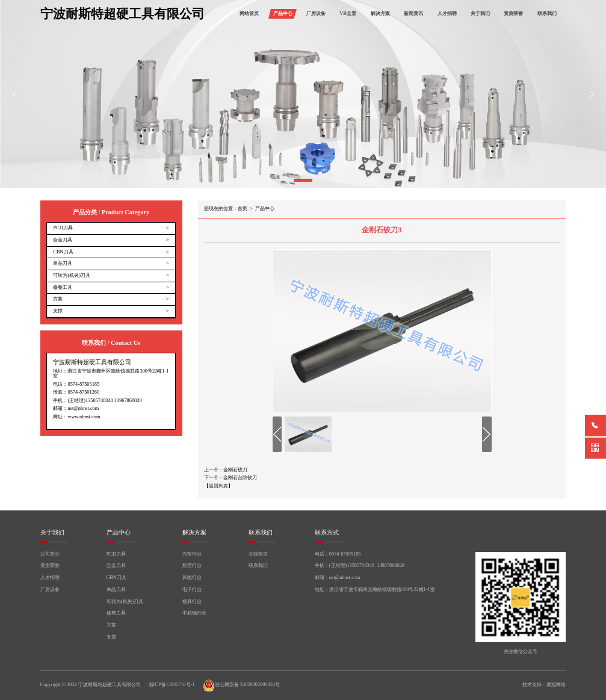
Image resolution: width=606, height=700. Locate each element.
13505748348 (99, 401)
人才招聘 (447, 14)
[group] (303, 94)
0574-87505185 (83, 384)
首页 (243, 209)
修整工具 (116, 613)
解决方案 (380, 14)
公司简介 (50, 554)
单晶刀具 (116, 590)
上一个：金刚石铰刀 (226, 470)
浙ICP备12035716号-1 (172, 685)
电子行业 (192, 590)
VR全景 (348, 14)
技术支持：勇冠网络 (544, 685)
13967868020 (128, 401)
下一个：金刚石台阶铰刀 (230, 478)
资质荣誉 (513, 14)
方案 (111, 625)
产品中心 (283, 14)
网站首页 (249, 14)
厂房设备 (316, 14)
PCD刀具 (116, 554)
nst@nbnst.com (83, 408)
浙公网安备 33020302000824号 (241, 686)
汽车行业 (192, 554)
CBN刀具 (116, 578)
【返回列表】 (218, 486)
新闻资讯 (413, 14)
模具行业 (192, 602)
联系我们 (547, 14)
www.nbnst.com (84, 417)
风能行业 (192, 578)
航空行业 (192, 566)
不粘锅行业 (194, 613)
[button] (303, 180)
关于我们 (480, 14)
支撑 (111, 637)
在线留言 (258, 554)
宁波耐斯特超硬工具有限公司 (122, 14)
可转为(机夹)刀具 (125, 602)
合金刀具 (116, 566)
